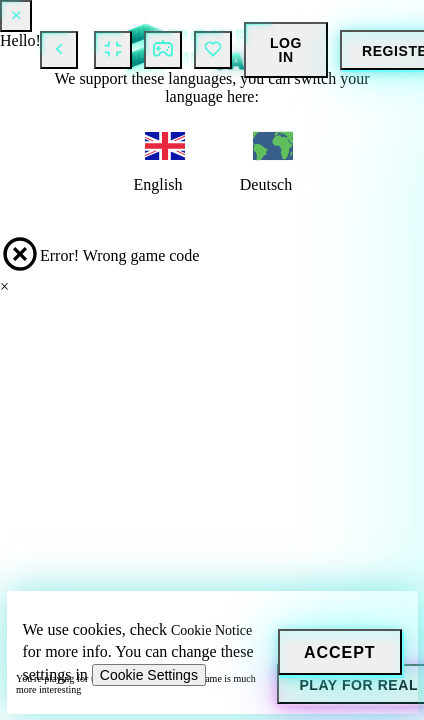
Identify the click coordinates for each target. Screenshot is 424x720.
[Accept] (340, 652)
